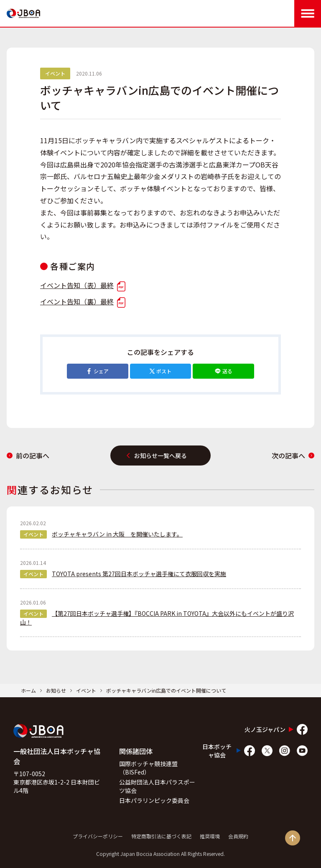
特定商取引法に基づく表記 (161, 836)
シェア (97, 371)
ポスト (160, 371)
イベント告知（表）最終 (83, 285)
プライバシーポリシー (98, 836)
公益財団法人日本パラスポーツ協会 (157, 786)
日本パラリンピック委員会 (154, 800)
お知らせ (56, 690)
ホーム (28, 690)
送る (224, 371)
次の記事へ (293, 456)
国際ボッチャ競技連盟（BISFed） (148, 768)
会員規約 (238, 836)
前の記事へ (28, 456)
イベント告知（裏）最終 (83, 301)
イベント (86, 690)
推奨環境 (210, 836)
